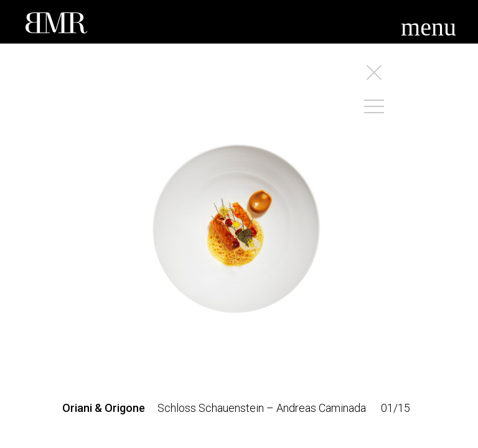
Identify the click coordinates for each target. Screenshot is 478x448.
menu (429, 27)
